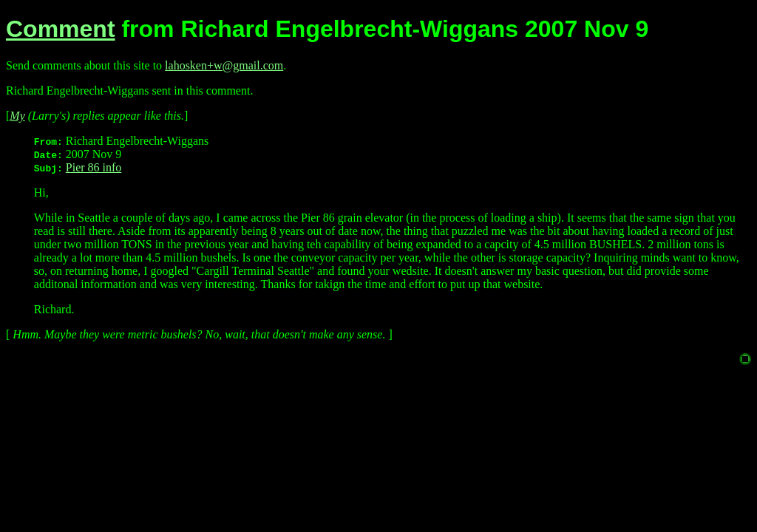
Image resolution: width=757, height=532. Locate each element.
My (17, 116)
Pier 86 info (94, 167)
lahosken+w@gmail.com (224, 65)
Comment (61, 29)
